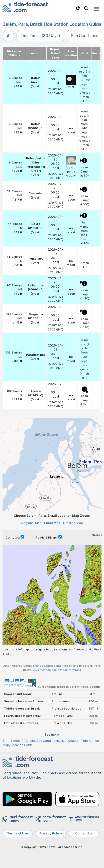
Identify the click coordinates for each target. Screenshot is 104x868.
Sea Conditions (84, 36)
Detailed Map (73, 523)
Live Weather (70, 741)
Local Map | (53, 523)
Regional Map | (32, 523)
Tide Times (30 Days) (40, 36)
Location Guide (22, 745)
